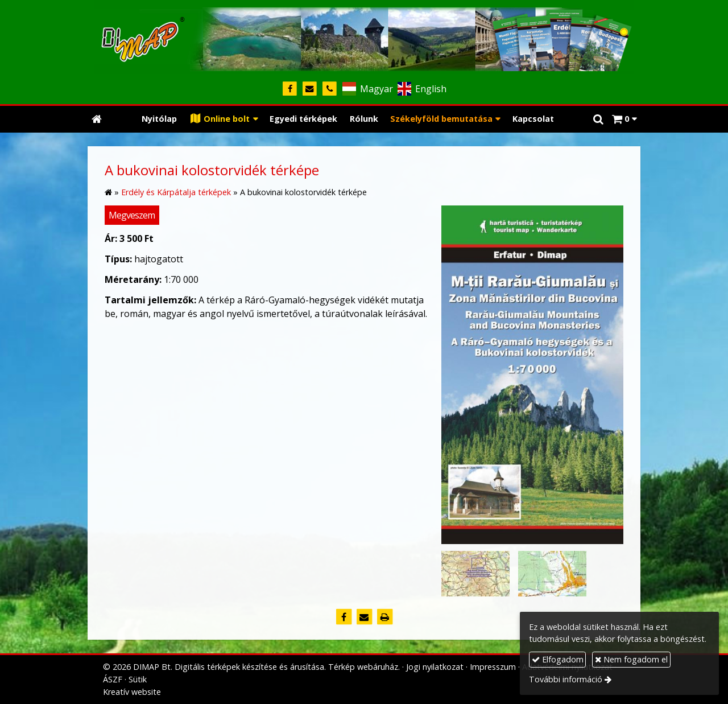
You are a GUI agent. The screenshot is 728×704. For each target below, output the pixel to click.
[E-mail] (310, 89)
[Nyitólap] (364, 37)
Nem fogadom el (631, 659)
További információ (566, 679)
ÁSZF (113, 679)
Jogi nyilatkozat (435, 667)
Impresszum (493, 667)
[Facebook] (290, 89)
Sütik (138, 679)
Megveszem (132, 215)
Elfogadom (558, 659)
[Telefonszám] (330, 89)
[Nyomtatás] (384, 617)
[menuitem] (159, 119)
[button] (624, 119)
